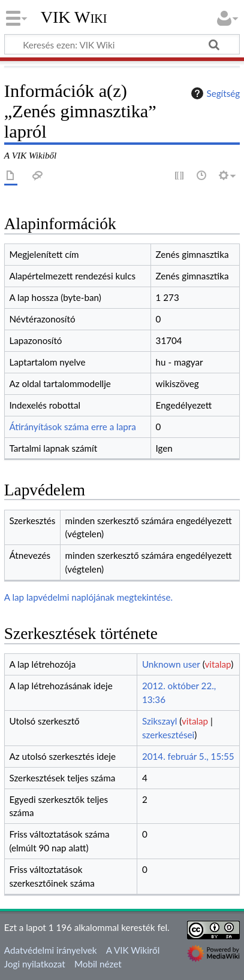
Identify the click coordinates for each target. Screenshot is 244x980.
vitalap (218, 664)
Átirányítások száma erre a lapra (72, 427)
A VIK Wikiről (133, 950)
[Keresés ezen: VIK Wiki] (122, 44)
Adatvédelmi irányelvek (51, 950)
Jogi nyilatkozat (35, 964)
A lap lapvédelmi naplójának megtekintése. (88, 597)
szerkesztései (168, 735)
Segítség (214, 93)
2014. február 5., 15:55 (188, 756)
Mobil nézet (98, 964)
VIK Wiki (74, 17)
